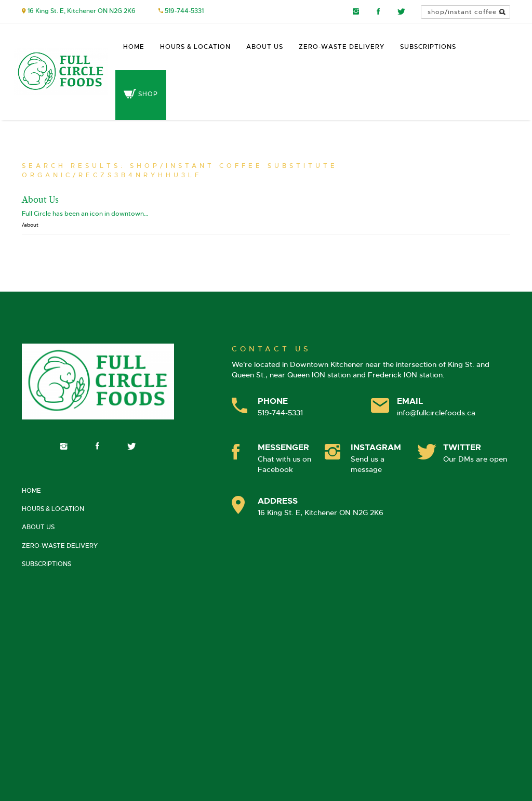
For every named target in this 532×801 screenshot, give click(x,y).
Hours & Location (195, 47)
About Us (265, 47)
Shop (141, 94)
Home (134, 47)
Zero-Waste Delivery (342, 47)
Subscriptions (428, 47)
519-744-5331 (184, 11)
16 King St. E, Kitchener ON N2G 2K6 (82, 11)
